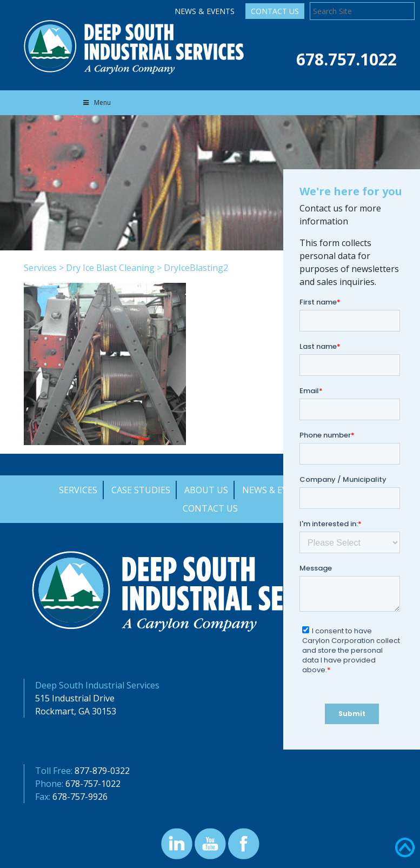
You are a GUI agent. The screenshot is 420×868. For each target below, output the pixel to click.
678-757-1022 (93, 784)
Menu (97, 102)
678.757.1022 (346, 59)
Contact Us (275, 11)
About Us (206, 490)
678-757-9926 (80, 797)
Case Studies (141, 490)
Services (40, 268)
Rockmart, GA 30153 (76, 711)
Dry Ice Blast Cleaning (110, 268)
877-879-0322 (102, 771)
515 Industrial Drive (75, 698)
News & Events (205, 11)
